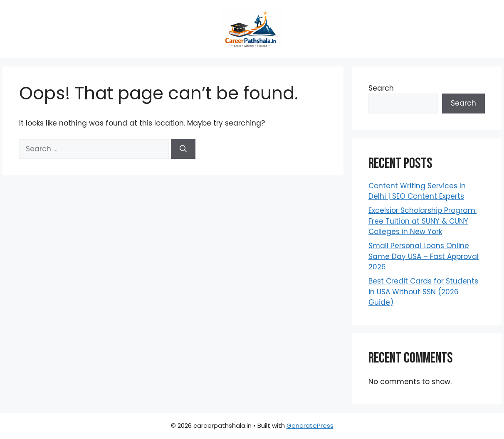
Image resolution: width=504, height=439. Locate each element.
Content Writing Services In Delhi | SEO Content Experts (417, 191)
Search (381, 88)
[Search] (183, 149)
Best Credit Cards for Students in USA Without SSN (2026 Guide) (423, 292)
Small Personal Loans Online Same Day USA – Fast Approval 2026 (424, 256)
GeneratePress (310, 425)
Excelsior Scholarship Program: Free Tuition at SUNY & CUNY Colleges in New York (422, 221)
